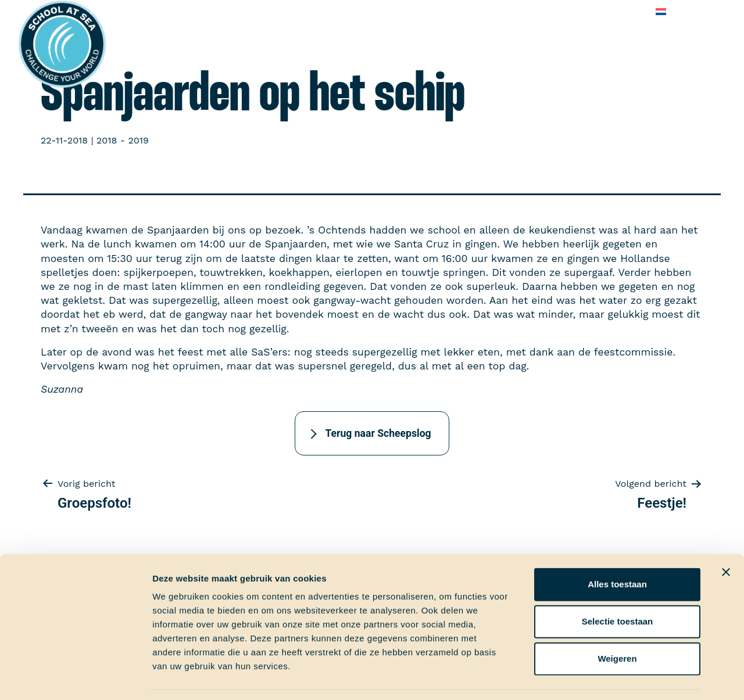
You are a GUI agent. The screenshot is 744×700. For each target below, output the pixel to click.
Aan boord (196, 11)
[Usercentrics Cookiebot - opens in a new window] (75, 677)
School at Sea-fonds (340, 11)
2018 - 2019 (123, 140)
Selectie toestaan (618, 585)
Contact (624, 11)
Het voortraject (124, 11)
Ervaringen (256, 11)
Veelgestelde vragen (546, 11)
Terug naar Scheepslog (378, 433)
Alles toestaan (617, 548)
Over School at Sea (444, 11)
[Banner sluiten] (726, 536)
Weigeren (617, 622)
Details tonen (628, 677)
